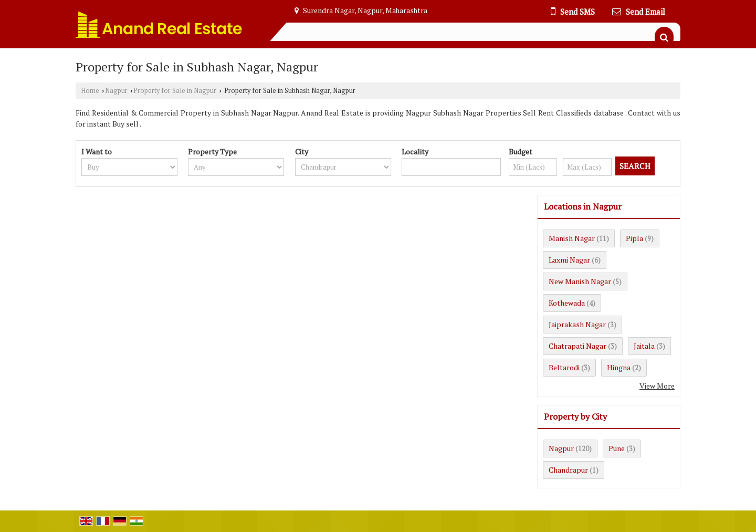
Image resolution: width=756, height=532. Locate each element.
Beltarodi (564, 367)
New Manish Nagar (580, 281)
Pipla (634, 238)
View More (657, 386)
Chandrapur (568, 470)
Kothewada (567, 303)
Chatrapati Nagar (577, 346)
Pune (617, 448)
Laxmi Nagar (569, 260)
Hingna (619, 367)
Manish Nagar (572, 238)
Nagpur (116, 91)
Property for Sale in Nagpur (175, 91)
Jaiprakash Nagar (577, 324)
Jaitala (644, 346)
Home (90, 91)
